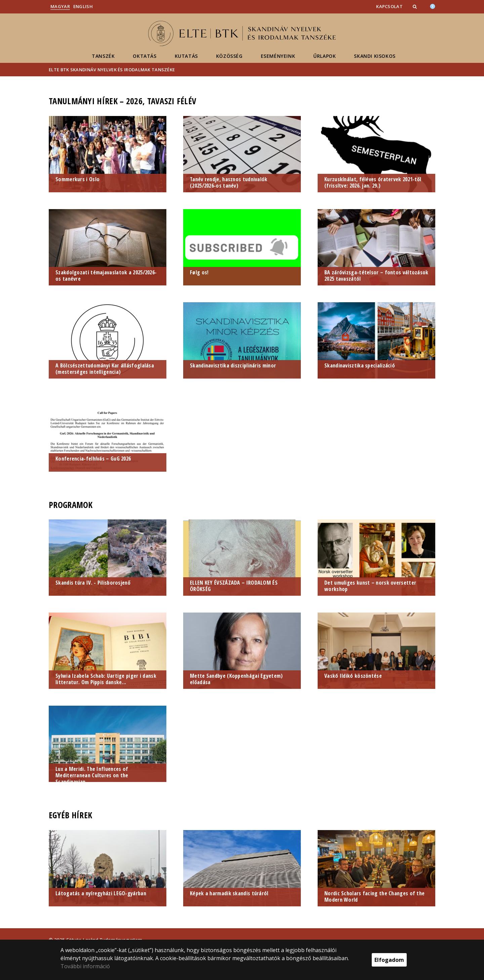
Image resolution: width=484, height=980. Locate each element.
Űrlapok (325, 56)
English (83, 6)
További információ (85, 966)
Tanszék (103, 56)
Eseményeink (278, 56)
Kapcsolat (389, 6)
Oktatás (145, 56)
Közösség (229, 56)
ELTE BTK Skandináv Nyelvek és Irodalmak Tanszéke (112, 70)
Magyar (60, 6)
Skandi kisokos (375, 56)
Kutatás (186, 56)
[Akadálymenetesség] (433, 6)
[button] (415, 6)
